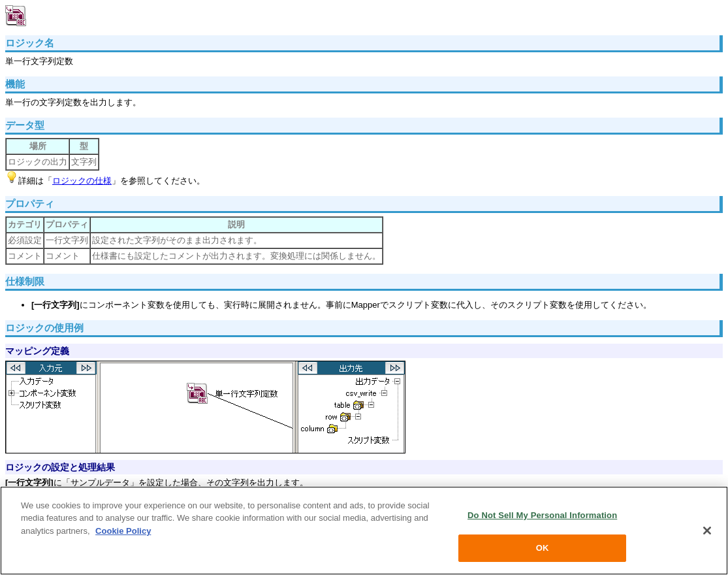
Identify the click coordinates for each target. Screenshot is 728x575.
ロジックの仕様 (82, 181)
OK (543, 548)
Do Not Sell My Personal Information (542, 515)
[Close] (707, 531)
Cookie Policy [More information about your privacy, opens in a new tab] (123, 531)
